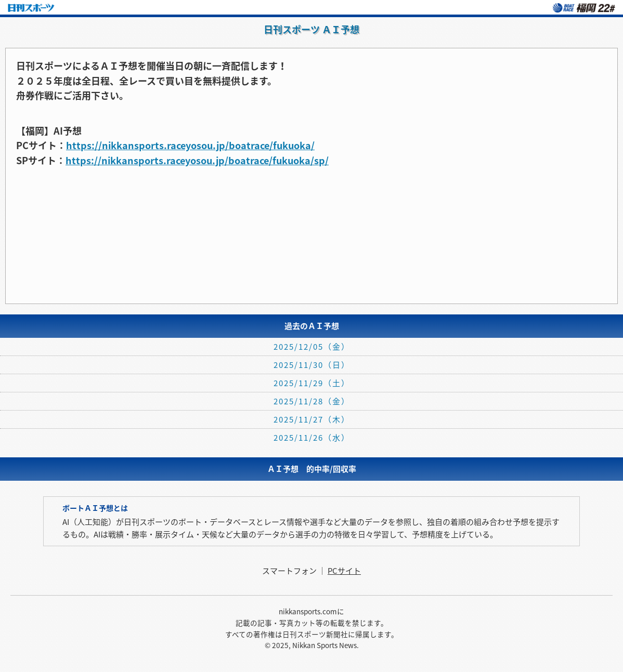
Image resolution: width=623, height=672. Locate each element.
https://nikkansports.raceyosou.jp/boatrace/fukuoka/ (190, 145)
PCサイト (344, 571)
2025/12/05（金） (312, 347)
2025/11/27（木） (312, 419)
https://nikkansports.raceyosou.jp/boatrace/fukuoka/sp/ (197, 160)
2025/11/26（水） (312, 438)
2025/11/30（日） (312, 365)
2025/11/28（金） (312, 401)
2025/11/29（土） (312, 383)
